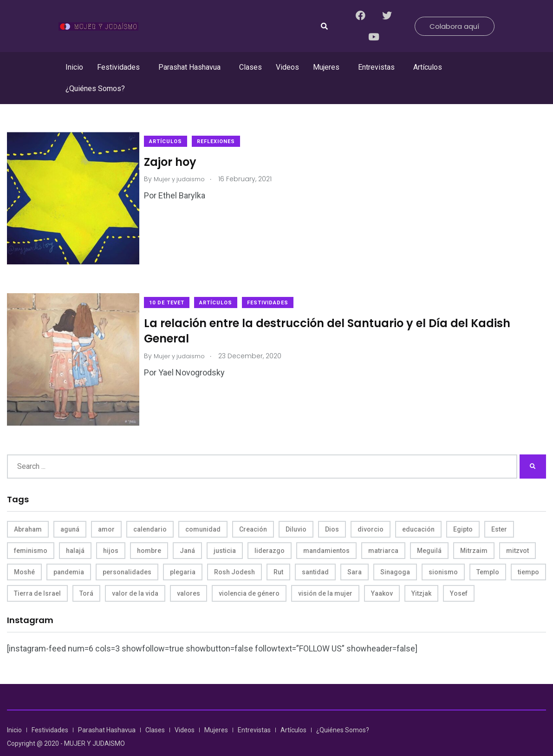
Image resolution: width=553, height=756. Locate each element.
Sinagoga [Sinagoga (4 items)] (395, 553)
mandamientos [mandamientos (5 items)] (326, 532)
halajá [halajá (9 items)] (75, 532)
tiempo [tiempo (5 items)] (528, 553)
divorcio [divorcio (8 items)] (371, 511)
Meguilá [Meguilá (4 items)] (429, 532)
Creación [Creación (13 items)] (253, 511)
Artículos (428, 67)
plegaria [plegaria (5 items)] (183, 553)
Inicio (74, 67)
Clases (250, 67)
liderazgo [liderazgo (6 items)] (270, 532)
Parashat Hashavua (189, 67)
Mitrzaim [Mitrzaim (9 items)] (474, 532)
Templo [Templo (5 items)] (488, 553)
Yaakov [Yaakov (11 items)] (382, 575)
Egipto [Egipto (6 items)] (463, 511)
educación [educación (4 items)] (418, 511)
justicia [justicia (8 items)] (225, 532)
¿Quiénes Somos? (95, 89)
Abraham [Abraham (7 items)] (28, 511)
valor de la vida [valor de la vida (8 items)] (135, 575)
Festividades (118, 67)
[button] (121, 67)
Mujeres (326, 67)
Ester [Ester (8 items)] (499, 511)
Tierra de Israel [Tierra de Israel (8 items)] (37, 575)
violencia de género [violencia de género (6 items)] (249, 575)
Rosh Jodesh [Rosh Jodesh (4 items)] (234, 553)
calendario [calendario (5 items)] (150, 511)
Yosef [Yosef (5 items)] (459, 575)
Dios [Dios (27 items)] (332, 511)
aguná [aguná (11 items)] (70, 511)
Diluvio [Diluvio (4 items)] (296, 511)
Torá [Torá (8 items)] (86, 575)
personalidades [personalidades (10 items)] (127, 553)
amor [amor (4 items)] (106, 511)
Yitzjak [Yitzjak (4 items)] (421, 575)
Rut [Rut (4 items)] (278, 553)
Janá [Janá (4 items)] (187, 532)
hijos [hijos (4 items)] (111, 532)
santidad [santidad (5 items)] (315, 553)
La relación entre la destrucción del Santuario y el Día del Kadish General (336, 321)
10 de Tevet (176, 293)
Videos (287, 67)
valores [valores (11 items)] (189, 575)
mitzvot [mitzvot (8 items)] (517, 532)
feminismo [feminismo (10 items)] (31, 532)
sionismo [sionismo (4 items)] (443, 553)
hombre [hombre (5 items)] (149, 532)
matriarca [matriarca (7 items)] (383, 532)
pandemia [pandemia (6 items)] (69, 553)
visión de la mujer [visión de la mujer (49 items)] (325, 575)
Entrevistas (376, 67)
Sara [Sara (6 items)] (355, 553)
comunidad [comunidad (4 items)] (203, 511)
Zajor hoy (179, 161)
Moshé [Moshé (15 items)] (24, 553)
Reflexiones (225, 141)
